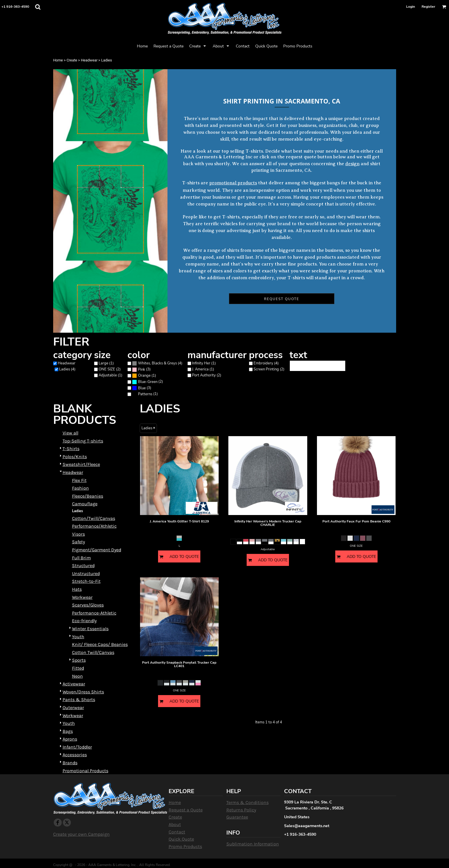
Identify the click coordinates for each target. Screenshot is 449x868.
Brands (70, 763)
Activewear (74, 684)
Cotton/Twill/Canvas (94, 518)
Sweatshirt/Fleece (81, 464)
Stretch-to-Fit (86, 581)
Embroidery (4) (266, 363)
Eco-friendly (84, 621)
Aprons (70, 739)
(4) (157, 363)
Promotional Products (85, 771)
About (175, 824)
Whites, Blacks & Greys (157, 363)
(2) (147, 382)
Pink (142, 370)
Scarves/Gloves (88, 605)
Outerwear (73, 708)
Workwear (82, 597)
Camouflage (85, 504)
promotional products (233, 183)
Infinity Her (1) (204, 363)
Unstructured (86, 573)
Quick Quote (181, 839)
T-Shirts (71, 449)
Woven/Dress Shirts (83, 692)
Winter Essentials (90, 629)
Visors (78, 534)
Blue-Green (148, 382)
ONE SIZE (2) (110, 369)
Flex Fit (79, 480)
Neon (77, 676)
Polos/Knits (75, 457)
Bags (68, 731)
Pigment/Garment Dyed (97, 550)
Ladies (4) (67, 369)
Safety (78, 542)
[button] (38, 7)
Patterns (145, 394)
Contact (177, 832)
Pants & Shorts (79, 700)
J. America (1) (203, 369)
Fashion (80, 488)
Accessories (75, 755)
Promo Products (185, 846)
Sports (79, 660)
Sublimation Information (253, 844)
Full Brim (81, 558)
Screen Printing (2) (269, 369)
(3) (141, 369)
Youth (78, 637)
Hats (77, 589)
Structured (83, 565)
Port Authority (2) (207, 375)
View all (70, 433)
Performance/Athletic (94, 526)
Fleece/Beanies (88, 496)
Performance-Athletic (94, 613)
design (352, 164)
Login (411, 7)
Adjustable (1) (110, 375)
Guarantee (237, 817)
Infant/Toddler (77, 747)
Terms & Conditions (248, 802)
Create (72, 60)
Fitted (78, 668)
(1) (144, 376)
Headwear (89, 60)
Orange (144, 376)
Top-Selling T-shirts (83, 441)
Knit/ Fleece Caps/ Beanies (100, 644)
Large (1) (106, 363)
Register (428, 7)
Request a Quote (186, 810)
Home (58, 60)
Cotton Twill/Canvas (93, 652)
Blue (142, 388)
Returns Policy (241, 810)
